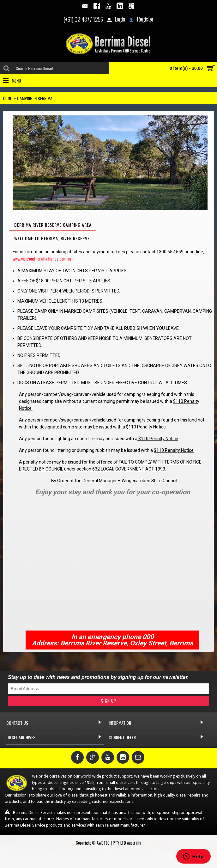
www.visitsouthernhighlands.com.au (42, 259)
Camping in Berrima (35, 98)
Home (7, 98)
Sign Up (109, 701)
